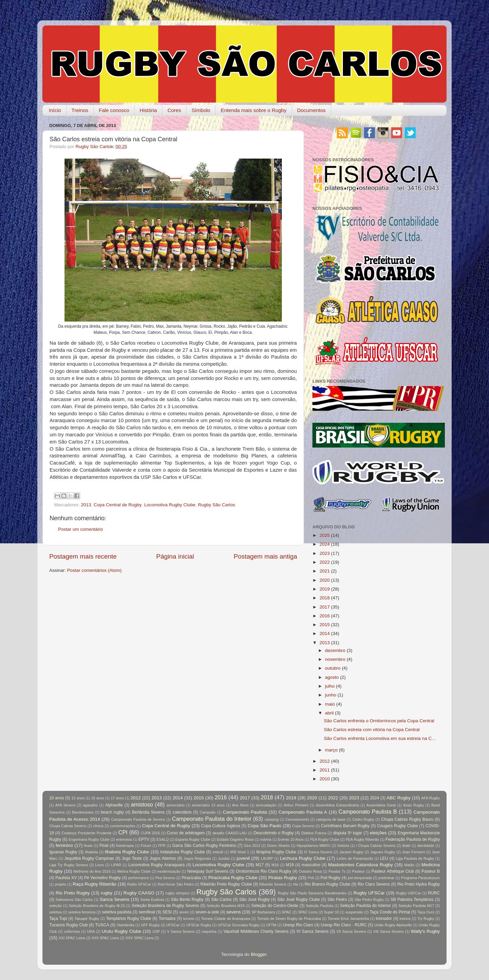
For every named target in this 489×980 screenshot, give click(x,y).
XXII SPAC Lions (105, 938)
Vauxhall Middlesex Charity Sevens (256, 931)
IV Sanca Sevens (318, 852)
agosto (332, 677)
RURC (434, 893)
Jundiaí (224, 858)
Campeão (208, 812)
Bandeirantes (83, 812)
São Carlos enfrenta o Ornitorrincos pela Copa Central (379, 721)
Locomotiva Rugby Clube (170, 505)
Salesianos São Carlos (74, 900)
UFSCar (173, 925)
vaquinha (209, 931)
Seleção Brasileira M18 (226, 906)
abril (329, 713)
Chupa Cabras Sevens (68, 826)
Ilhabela (91, 852)
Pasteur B (431, 871)
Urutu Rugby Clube (122, 931)
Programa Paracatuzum (420, 878)
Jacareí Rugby (351, 852)
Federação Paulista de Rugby (413, 839)
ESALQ (163, 839)
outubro (333, 668)
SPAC (287, 912)
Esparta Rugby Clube (193, 839)
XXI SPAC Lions (72, 938)
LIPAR (116, 865)
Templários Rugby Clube (129, 919)
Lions (99, 865)
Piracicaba (191, 878)
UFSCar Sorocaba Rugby (239, 925)
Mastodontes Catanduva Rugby (360, 865)
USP (156, 931)
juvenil (243, 858)
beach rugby (112, 812)
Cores (174, 110)
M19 (290, 865)
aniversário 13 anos (208, 805)
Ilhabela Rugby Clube (127, 852)
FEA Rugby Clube (325, 839)
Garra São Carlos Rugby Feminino (204, 846)
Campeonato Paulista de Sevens (138, 819)
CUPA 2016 (150, 833)
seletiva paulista (117, 912)
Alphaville (114, 805)
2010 (325, 779)
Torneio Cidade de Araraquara (226, 919)
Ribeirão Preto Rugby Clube (226, 884)
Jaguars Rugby (383, 852)
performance (139, 878)
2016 (325, 616)
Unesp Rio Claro (298, 925)
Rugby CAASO (139, 893)
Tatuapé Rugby (87, 919)
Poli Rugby (331, 878)
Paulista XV (66, 878)
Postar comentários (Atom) (95, 570)
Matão (409, 865)
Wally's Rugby (425, 931)
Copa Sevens (303, 826)
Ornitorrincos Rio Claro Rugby (263, 871)
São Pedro (337, 900)
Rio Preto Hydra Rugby (419, 884)
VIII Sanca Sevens (388, 931)
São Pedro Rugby (369, 900)
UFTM (271, 925)
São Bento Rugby (187, 900)
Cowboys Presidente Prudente (86, 833)
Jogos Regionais (197, 858)
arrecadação (266, 805)
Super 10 (331, 912)
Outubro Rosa (310, 871)
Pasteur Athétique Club (393, 871)
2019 (325, 589)
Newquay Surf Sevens (208, 871)
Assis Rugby (413, 805)
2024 (325, 544)
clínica (98, 826)
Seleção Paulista (319, 906)
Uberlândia (125, 925)
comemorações (123, 826)
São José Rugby (254, 900)
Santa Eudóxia (152, 900)
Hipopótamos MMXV (313, 846)
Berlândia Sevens (148, 812)
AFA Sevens (65, 805)
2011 (325, 770)
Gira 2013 (252, 846)
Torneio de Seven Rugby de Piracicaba (289, 919)
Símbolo (201, 110)
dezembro (335, 650)
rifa (296, 884)
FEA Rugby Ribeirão (362, 839)
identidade (426, 846)
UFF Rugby (150, 925)
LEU (384, 858)
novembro (335, 659)
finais (88, 846)
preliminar (386, 878)
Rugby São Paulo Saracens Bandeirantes (312, 893)
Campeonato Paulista (245, 812)
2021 (325, 571)
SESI (167, 912)
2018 (325, 598)
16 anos (98, 798)
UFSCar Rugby (198, 925)
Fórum (146, 846)
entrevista (124, 839)
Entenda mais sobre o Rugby (253, 110)
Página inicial (175, 556)
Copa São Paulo (264, 826)
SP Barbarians (263, 912)
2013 (86, 505)
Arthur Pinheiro (296, 805)
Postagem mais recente (83, 556)
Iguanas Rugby (63, 852)
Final (104, 846)
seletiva (56, 912)
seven (184, 912)
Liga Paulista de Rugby (415, 858)
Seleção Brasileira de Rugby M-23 (97, 906)
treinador (384, 919)
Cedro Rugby (363, 819)
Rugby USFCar (409, 893)
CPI (123, 832)
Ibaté (406, 846)
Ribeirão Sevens (273, 884)
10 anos (57, 798)
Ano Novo (240, 805)
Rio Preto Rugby (73, 893)
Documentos (311, 110)
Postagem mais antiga (265, 556)
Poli (311, 878)
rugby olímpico (177, 893)
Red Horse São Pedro (176, 884)
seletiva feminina (82, 912)
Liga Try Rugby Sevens (69, 865)
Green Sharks (278, 846)
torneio (189, 919)
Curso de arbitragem (186, 833)
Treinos (80, 110)
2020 (325, 580)
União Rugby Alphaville (393, 925)
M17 (260, 865)
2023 (325, 553)
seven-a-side (207, 912)
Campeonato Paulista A (303, 812)
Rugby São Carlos (217, 505)
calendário (182, 812)
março (331, 750)
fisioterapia (125, 846)
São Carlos (221, 900)
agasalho (90, 805)
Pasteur (358, 871)
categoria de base (331, 819)
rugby (107, 893)
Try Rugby (426, 919)
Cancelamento (297, 819)
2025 (325, 535)
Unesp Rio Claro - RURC (344, 925)
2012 (325, 761)
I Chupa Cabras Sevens (376, 846)
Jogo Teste (132, 858)
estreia (266, 839)
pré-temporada (360, 878)
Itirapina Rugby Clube (276, 852)
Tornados (167, 919)
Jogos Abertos (163, 858)
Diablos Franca (314, 833)
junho (331, 695)
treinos (405, 919)
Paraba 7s (337, 871)
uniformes (72, 931)
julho (330, 686)
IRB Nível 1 (240, 852)
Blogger (259, 954)
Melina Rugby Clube (134, 871)
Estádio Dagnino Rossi (235, 839)
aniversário (176, 805)
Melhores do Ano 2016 (92, 871)
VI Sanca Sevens (313, 931)
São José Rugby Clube (299, 900)
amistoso (142, 804)
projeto (60, 884)
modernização (169, 871)
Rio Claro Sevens (374, 884)
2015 (325, 625)
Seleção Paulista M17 (416, 906)
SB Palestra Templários (412, 900)
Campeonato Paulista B (368, 812)
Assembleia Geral (381, 805)
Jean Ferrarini (413, 852)
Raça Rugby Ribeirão (95, 884)
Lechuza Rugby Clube (303, 858)
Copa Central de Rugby (118, 505)
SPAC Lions (307, 912)
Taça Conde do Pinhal (390, 912)
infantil (218, 852)
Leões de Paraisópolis (355, 858)
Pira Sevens (165, 878)
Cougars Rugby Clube (397, 826)
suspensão (354, 912)
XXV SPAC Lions (140, 938)
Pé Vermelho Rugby (103, 878)
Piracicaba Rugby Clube (233, 878)
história (343, 846)
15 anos (78, 798)
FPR (162, 846)
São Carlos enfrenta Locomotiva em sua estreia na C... (380, 738)
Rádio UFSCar (139, 884)
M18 (275, 865)
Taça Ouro (426, 912)
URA (91, 931)
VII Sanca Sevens (351, 931)
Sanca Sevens (114, 899)
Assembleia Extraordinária (337, 805)
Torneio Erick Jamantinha (348, 919)
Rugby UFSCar (369, 893)
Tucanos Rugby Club (68, 925)
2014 (325, 633)
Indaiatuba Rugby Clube (183, 852)
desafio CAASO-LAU (230, 833)
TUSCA (102, 925)
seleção (56, 906)
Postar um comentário (80, 529)
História (148, 110)
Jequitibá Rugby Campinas (89, 858)
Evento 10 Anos (291, 839)
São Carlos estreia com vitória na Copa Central (372, 730)
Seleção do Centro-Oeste (275, 906)
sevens (234, 912)
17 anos (117, 798)
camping (271, 819)
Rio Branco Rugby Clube (327, 884)
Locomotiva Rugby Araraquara (157, 865)
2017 (325, 607)
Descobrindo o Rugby (274, 833)
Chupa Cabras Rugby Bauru (407, 819)
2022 (325, 562)
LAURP (267, 858)
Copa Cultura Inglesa (221, 826)
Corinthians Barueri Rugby (345, 826)
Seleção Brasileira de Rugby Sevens (166, 906)
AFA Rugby (431, 798)
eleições (378, 833)
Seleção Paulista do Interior (365, 906)
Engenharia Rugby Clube (89, 839)
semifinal (147, 912)
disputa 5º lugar (348, 833)
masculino (311, 865)
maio (330, 704)
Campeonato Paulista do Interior (212, 819)
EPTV (144, 839)
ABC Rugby (399, 798)
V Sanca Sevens (181, 931)
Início (55, 110)
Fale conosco (114, 110)
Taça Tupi (58, 919)
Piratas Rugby (283, 878)
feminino (64, 845)
